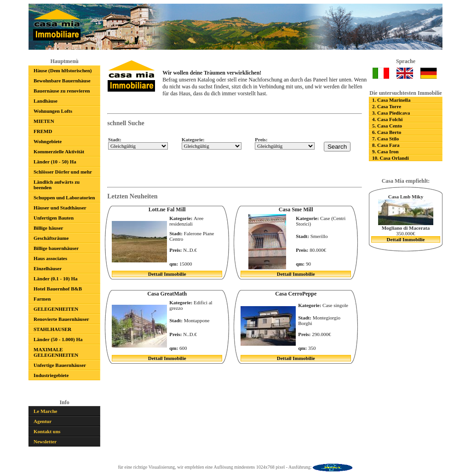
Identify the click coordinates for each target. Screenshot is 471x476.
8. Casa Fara (386, 145)
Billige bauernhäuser (56, 248)
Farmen (42, 299)
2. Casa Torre (387, 106)
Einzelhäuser (48, 268)
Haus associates (50, 258)
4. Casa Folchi (387, 119)
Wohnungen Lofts (53, 111)
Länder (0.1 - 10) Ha (55, 279)
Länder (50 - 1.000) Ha (58, 339)
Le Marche (45, 411)
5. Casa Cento (387, 126)
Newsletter (45, 441)
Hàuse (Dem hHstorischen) (63, 70)
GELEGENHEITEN (56, 309)
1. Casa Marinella (391, 100)
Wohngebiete (48, 141)
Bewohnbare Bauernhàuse (62, 81)
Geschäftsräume (51, 238)
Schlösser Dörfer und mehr (63, 172)
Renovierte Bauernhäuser (61, 319)
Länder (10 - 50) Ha (55, 162)
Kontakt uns (47, 431)
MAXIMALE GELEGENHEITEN (56, 352)
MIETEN (44, 121)
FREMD (43, 131)
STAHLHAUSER (52, 329)
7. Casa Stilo (385, 139)
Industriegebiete (51, 375)
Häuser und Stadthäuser (60, 208)
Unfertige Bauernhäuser (60, 365)
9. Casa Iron (385, 151)
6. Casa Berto (387, 132)
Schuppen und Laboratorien (64, 197)
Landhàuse (46, 101)
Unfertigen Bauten (54, 218)
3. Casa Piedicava (391, 113)
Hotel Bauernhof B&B (58, 289)
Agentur (43, 421)
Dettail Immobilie (406, 239)
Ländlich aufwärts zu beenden (57, 185)
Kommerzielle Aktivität (59, 151)
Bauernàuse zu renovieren (62, 91)
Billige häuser (48, 228)
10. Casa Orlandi (391, 158)
